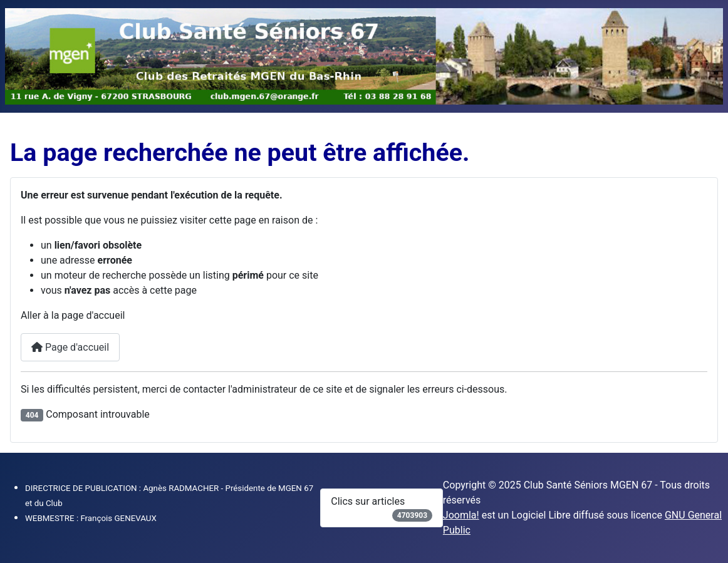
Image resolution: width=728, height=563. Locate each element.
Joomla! (461, 515)
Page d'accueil (70, 347)
